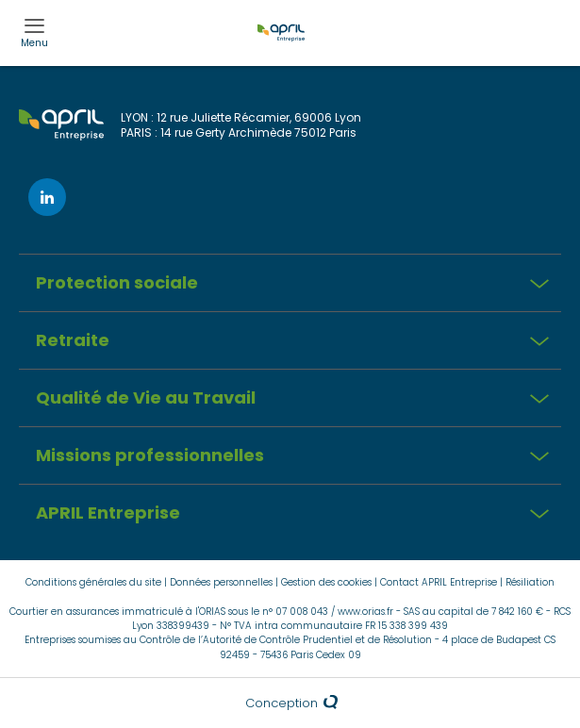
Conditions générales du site (93, 582)
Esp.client (553, 17)
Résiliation (530, 582)
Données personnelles (221, 582)
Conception (290, 703)
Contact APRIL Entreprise (439, 582)
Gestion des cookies (326, 582)
